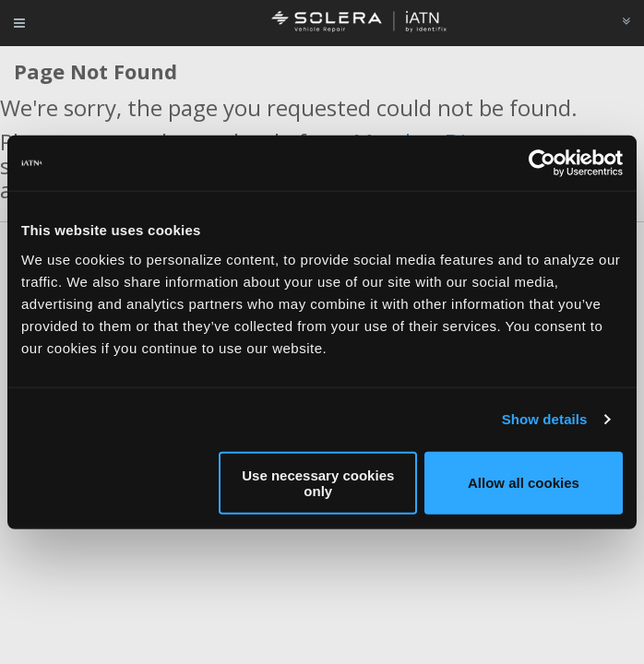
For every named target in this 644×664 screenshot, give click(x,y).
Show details (545, 419)
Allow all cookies (524, 483)
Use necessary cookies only (318, 482)
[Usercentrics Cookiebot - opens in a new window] (542, 163)
